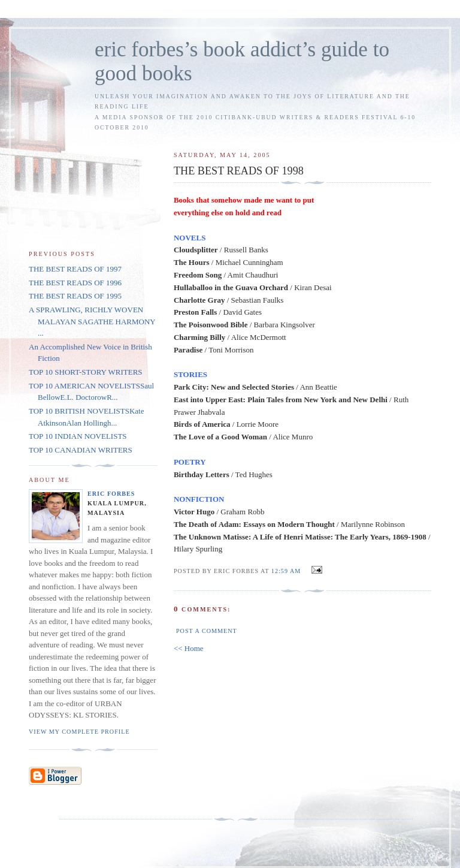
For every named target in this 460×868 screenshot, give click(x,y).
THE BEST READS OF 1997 (75, 269)
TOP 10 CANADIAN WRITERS (81, 450)
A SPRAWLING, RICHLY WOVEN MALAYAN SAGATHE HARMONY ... (92, 321)
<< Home (189, 648)
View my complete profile (79, 732)
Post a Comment (207, 631)
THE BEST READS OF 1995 (75, 296)
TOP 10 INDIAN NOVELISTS (78, 436)
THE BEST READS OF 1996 (75, 283)
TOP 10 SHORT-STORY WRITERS (86, 372)
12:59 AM (286, 571)
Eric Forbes (111, 494)
